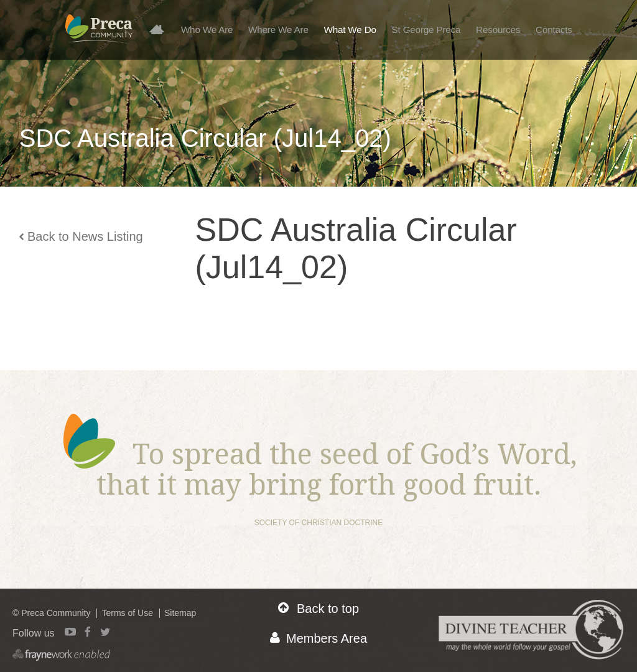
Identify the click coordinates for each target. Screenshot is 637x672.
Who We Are (207, 30)
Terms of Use (127, 613)
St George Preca (426, 30)
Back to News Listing (81, 236)
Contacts (554, 30)
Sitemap (180, 613)
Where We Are (278, 30)
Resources (498, 30)
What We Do (350, 30)
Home (161, 29)
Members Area (318, 638)
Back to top (318, 608)
